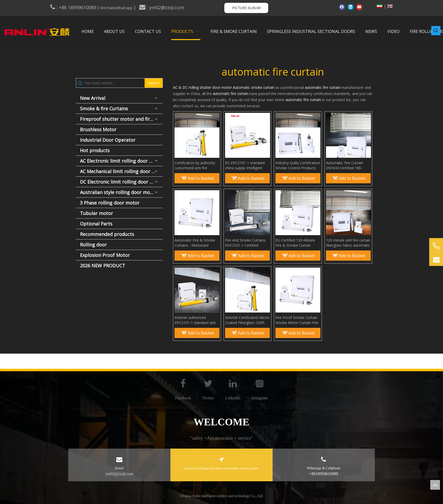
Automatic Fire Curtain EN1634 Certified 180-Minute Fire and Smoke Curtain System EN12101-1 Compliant (348, 165)
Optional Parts (96, 224)
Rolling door (93, 245)
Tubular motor (96, 213)
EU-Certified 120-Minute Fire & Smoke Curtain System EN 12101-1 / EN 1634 (296, 243)
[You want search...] (115, 83)
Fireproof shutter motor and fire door (121, 119)
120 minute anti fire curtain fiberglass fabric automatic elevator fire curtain (348, 243)
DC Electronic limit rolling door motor (121, 182)
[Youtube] (359, 7)
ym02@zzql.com (167, 7)
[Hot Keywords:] (436, 31)
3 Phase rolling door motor (110, 203)
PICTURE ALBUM (246, 8)
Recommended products (107, 234)
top (435, 485)
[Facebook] (342, 7)
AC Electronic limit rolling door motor (121, 161)
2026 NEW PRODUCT (103, 266)
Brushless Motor (98, 129)
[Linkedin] (351, 7)
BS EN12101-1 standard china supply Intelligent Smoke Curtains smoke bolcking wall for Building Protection (246, 165)
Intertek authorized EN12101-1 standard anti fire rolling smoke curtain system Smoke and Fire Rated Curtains (195, 320)
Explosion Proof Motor (105, 255)
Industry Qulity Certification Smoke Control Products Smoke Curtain (298, 165)
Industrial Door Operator (108, 140)
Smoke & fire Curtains (104, 109)
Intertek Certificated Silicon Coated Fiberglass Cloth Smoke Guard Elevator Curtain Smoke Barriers (247, 320)
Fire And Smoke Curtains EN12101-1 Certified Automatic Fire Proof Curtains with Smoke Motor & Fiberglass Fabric (247, 243)
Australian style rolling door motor (118, 192)
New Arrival (93, 98)
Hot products (95, 150)
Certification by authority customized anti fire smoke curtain (195, 165)
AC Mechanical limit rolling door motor (121, 171)
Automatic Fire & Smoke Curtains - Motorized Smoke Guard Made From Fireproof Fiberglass (196, 243)
